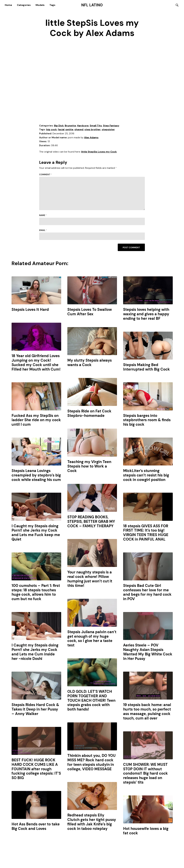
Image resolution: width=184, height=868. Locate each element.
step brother (93, 130)
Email (43, 230)
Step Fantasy (111, 126)
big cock (51, 130)
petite (69, 130)
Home (8, 5)
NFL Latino (92, 5)
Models (40, 5)
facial (61, 130)
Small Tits (96, 126)
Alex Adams (91, 138)
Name (43, 216)
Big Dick (59, 126)
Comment (45, 175)
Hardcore (83, 126)
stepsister (108, 130)
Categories (24, 5)
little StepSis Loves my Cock (99, 152)
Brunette (70, 126)
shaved (79, 130)
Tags (52, 5)
